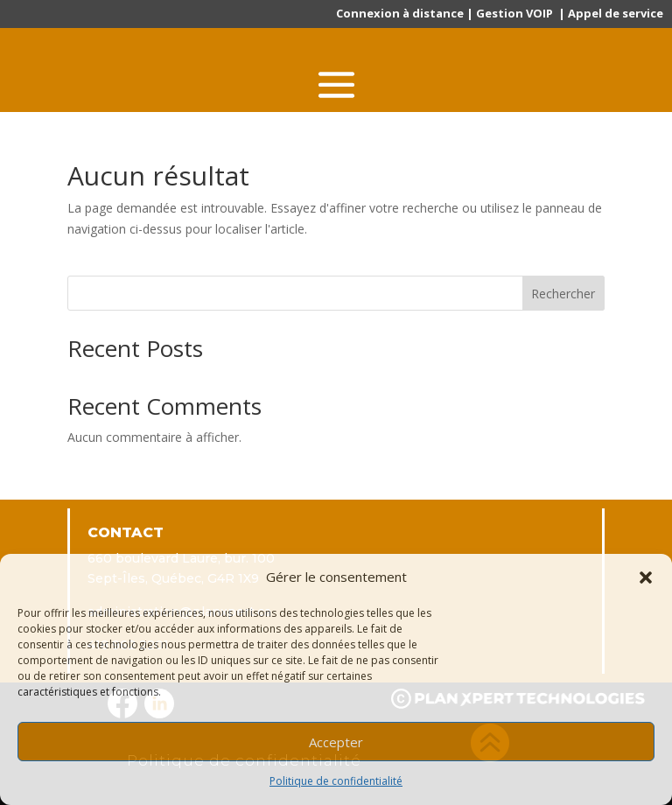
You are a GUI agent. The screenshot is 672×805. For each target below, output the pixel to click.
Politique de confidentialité (336, 781)
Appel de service (616, 13)
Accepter (336, 742)
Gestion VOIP (514, 13)
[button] (646, 577)
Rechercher (563, 294)
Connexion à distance (400, 13)
